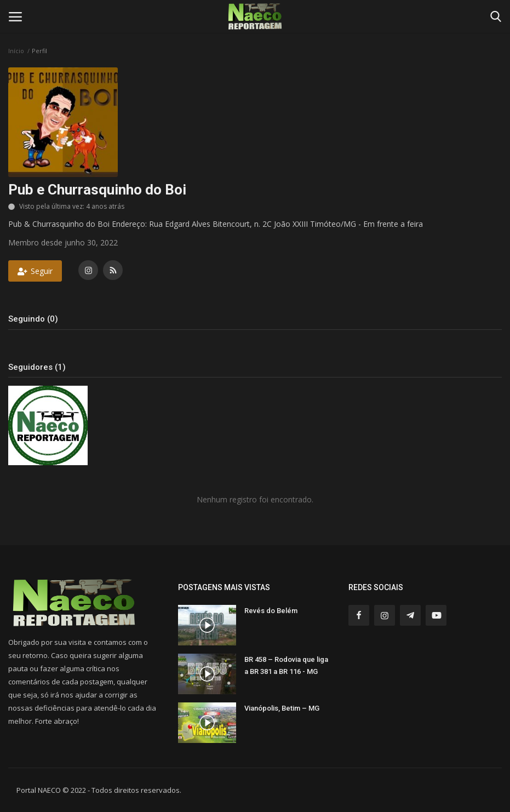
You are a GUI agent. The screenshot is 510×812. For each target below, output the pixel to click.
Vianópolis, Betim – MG (282, 708)
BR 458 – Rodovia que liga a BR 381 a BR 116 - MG (286, 665)
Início (16, 51)
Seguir (35, 271)
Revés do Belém (271, 611)
